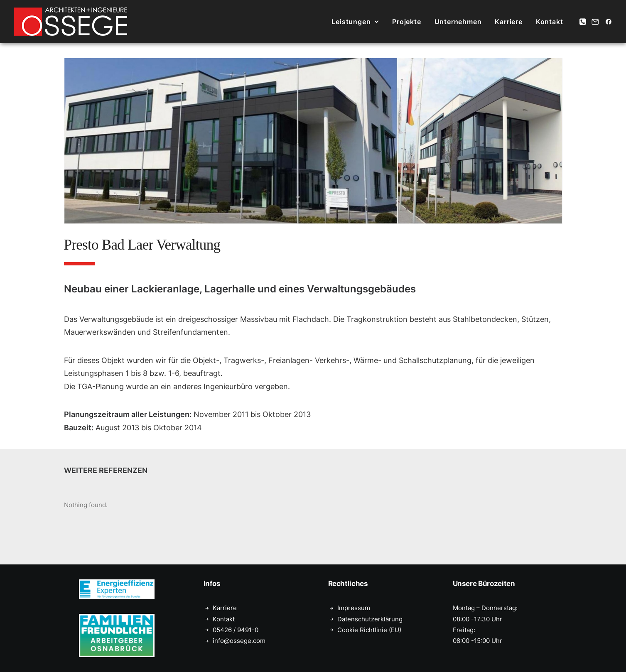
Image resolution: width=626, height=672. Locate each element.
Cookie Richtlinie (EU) (369, 630)
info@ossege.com (239, 641)
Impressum (354, 608)
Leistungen (355, 22)
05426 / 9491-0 (236, 630)
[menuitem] (355, 22)
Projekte (406, 22)
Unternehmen (458, 22)
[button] (583, 22)
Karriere (508, 22)
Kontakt (550, 22)
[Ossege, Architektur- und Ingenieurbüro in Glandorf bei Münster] (71, 22)
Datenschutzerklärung (370, 619)
